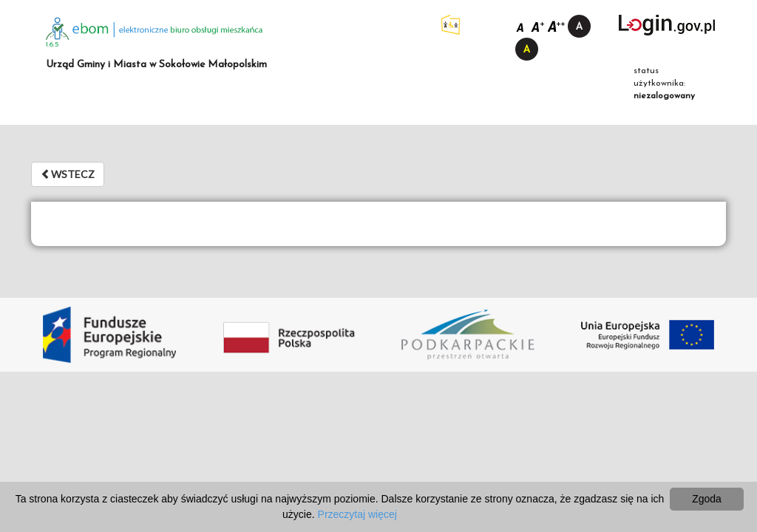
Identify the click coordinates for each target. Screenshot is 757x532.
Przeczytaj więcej (357, 514)
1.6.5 (52, 45)
